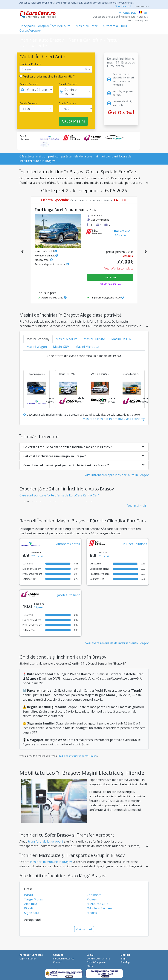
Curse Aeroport (30, 30)
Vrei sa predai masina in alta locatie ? (49, 76)
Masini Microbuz (87, 347)
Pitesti (29, 908)
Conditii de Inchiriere (98, 959)
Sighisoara (32, 913)
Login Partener (28, 959)
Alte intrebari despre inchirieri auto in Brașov (117, 475)
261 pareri (37, 556)
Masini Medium (67, 339)
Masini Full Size (94, 339)
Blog (123, 959)
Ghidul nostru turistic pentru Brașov (77, 756)
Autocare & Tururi (115, 26)
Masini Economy (38, 339)
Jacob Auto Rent (68, 595)
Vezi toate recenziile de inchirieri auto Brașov (117, 643)
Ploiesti (92, 899)
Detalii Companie (96, 962)
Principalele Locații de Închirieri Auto (45, 26)
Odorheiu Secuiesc (100, 908)
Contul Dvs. (127, 13)
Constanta (94, 895)
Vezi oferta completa (119, 268)
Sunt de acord (123, 6)
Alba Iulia (31, 904)
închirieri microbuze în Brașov (51, 862)
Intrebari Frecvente (64, 959)
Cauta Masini (73, 121)
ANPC (90, 966)
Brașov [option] (26, 69)
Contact (57, 962)
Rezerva (110, 277)
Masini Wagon (37, 347)
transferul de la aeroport (46, 841)
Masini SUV (61, 347)
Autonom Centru (68, 544)
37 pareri (104, 556)
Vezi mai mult (137, 506)
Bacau (28, 895)
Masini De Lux (121, 339)
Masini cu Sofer (87, 26)
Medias (92, 913)
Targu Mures (33, 899)
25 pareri (39, 607)
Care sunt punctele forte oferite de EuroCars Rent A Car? (59, 495)
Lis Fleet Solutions (134, 544)
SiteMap (125, 962)
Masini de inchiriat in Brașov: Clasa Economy (114, 419)
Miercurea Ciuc (97, 904)
